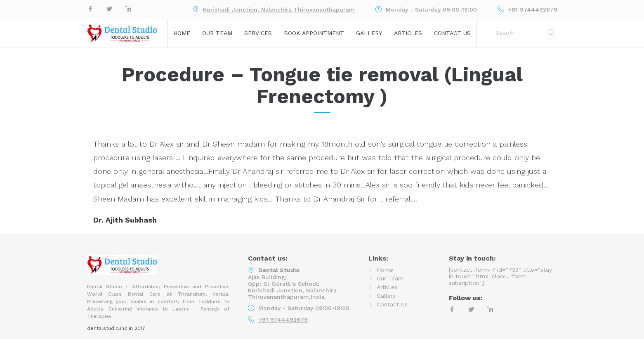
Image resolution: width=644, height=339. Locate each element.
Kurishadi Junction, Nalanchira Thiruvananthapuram (279, 9)
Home (182, 33)
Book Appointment (314, 33)
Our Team (217, 33)
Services (258, 33)
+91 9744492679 (283, 320)
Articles (408, 33)
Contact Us (452, 33)
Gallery (369, 33)
